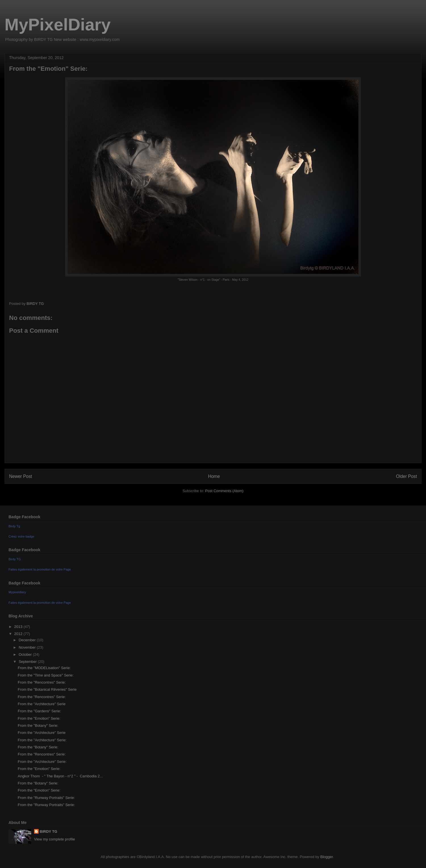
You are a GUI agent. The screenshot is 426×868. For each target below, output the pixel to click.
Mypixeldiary (17, 592)
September (28, 662)
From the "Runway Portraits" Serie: (46, 798)
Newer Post (21, 476)
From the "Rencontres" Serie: (42, 682)
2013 (19, 627)
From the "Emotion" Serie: (39, 718)
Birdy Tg (14, 526)
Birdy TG (15, 559)
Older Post (406, 476)
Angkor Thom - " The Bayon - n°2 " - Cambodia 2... (60, 776)
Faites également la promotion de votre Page (40, 569)
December (28, 640)
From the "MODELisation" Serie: (44, 668)
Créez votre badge (21, 536)
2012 (19, 634)
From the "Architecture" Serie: (42, 740)
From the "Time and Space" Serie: (46, 675)
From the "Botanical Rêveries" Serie (47, 689)
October (26, 654)
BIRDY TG (49, 831)
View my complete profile (55, 839)
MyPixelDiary (58, 25)
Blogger (327, 857)
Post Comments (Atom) (224, 491)
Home (214, 476)
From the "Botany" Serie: (38, 726)
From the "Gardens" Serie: (39, 711)
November (28, 647)
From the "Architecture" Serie (41, 704)
